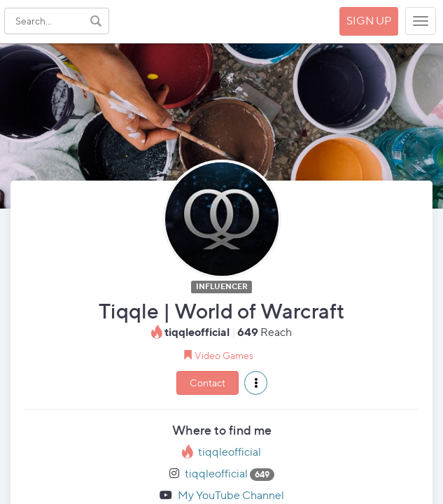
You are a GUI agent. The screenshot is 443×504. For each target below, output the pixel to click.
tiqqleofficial (230, 452)
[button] (256, 383)
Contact (208, 383)
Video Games (224, 355)
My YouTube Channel (231, 495)
